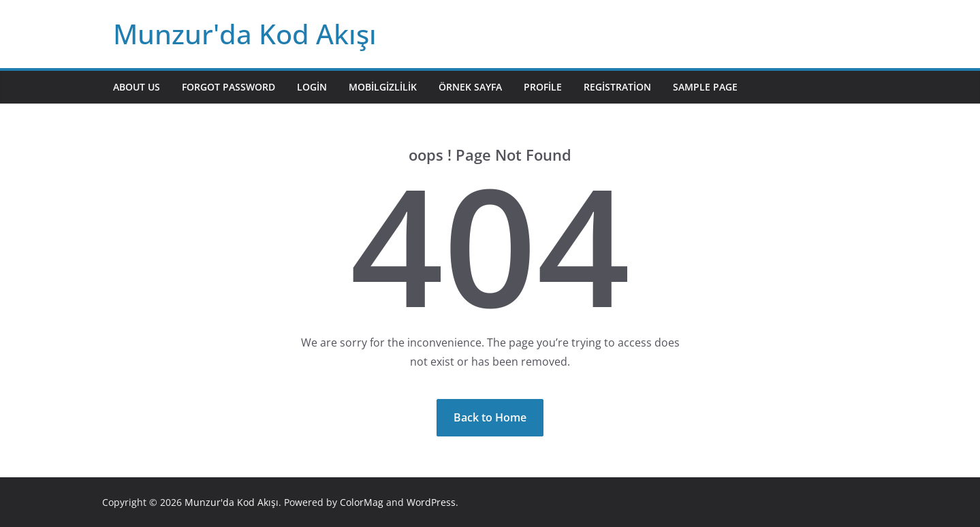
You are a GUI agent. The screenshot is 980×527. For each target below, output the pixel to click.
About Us (137, 87)
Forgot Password (228, 87)
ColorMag (362, 502)
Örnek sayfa (470, 87)
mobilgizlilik (383, 87)
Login (312, 87)
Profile (543, 87)
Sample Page (705, 87)
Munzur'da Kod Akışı (245, 34)
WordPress (431, 502)
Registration (617, 87)
